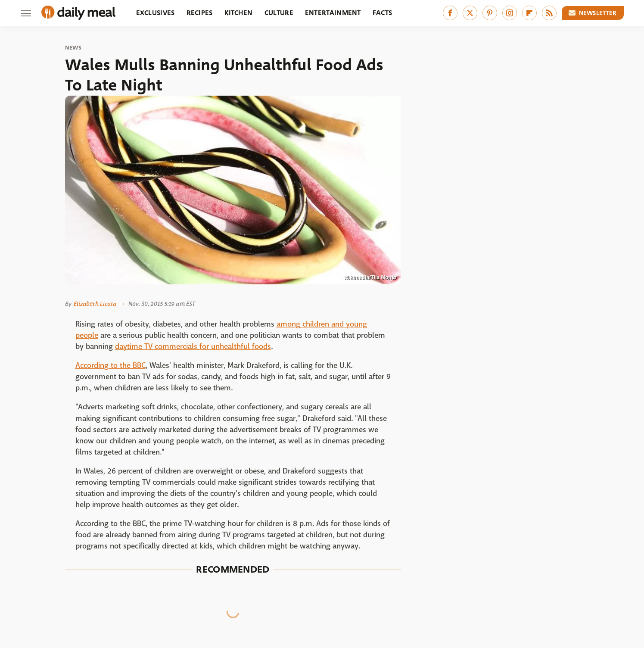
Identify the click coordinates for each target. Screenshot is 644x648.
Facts (383, 13)
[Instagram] (510, 13)
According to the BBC (110, 366)
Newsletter (593, 13)
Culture (279, 13)
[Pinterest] (490, 13)
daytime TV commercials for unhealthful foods (193, 347)
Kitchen (239, 13)
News (73, 48)
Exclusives (156, 13)
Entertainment (333, 13)
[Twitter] (470, 13)
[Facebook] (450, 13)
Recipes (200, 13)
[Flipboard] (529, 13)
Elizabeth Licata (95, 304)
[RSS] (549, 13)
